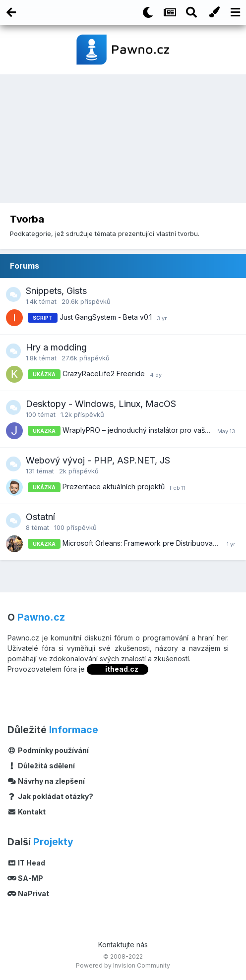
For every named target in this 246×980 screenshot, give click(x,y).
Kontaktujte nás (123, 945)
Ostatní (40, 517)
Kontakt (27, 812)
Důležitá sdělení (41, 766)
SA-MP (25, 878)
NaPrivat (28, 894)
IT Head (26, 863)
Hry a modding (56, 347)
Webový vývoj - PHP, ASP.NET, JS (98, 460)
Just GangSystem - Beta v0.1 (106, 317)
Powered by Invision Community (123, 965)
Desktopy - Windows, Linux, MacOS (101, 404)
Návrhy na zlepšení (46, 781)
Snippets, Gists (56, 291)
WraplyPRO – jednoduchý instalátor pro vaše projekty (151, 430)
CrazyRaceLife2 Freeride (104, 374)
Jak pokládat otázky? (50, 796)
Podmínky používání (48, 750)
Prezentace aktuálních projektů (114, 487)
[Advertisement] (123, 141)
